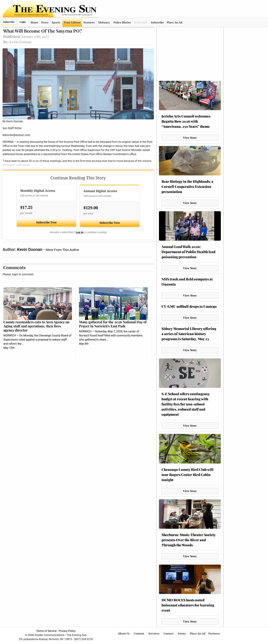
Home (34, 23)
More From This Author (62, 250)
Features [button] (89, 23)
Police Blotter (122, 23)
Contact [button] (169, 634)
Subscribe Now (46, 222)
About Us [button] (124, 634)
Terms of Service (46, 631)
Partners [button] (214, 634)
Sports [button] (56, 23)
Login (23, 22)
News (45, 23)
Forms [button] (182, 634)
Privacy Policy (67, 631)
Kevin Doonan (30, 250)
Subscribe (9, 22)
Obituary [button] (104, 23)
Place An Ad (175, 23)
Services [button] (154, 634)
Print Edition (72, 23)
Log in (79, 232)
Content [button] (139, 634)
